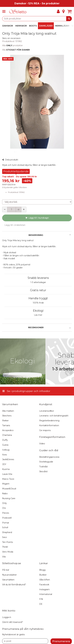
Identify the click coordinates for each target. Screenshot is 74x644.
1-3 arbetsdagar (38, 282)
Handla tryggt (38, 298)
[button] (11, 38)
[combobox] (37, 19)
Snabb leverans (38, 278)
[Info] (63, 12)
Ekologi (38, 311)
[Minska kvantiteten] (5, 209)
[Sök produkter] (37, 19)
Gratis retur (38, 290)
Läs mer (38, 315)
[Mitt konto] (58, 12)
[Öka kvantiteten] (24, 209)
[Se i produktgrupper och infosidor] (5, 12)
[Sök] (69, 19)
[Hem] (18, 12)
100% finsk (38, 303)
